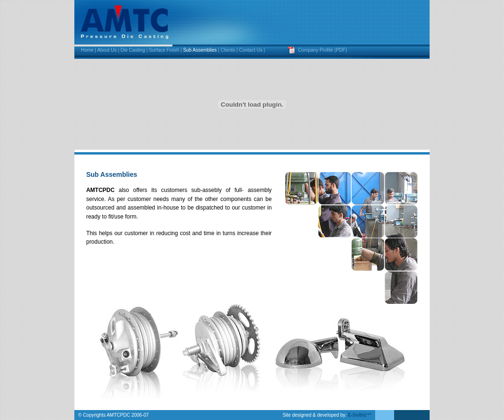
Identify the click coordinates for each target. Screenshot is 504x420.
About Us (107, 50)
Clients (228, 50)
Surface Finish (164, 50)
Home (87, 50)
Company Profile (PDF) (322, 50)
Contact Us (250, 50)
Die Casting (133, 50)
